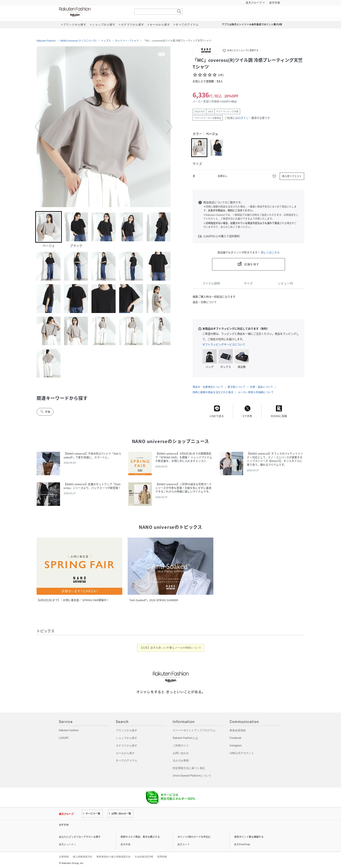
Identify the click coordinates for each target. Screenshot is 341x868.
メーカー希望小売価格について (256, 392)
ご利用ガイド (181, 746)
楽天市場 (274, 3)
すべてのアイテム (127, 761)
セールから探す (125, 753)
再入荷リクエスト (292, 176)
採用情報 (162, 857)
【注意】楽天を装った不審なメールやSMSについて (171, 648)
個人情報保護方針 (83, 857)
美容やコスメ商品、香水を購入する (140, 837)
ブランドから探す (127, 730)
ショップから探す (127, 738)
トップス (106, 41)
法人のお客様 (181, 761)
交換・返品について (261, 387)
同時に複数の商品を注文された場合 (213, 392)
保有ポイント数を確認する (249, 837)
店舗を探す (252, 264)
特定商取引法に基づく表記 (189, 768)
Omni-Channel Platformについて (192, 776)
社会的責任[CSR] (144, 857)
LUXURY (64, 738)
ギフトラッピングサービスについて (224, 345)
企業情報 (64, 857)
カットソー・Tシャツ (127, 41)
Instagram (236, 746)
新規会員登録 (238, 730)
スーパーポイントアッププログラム (194, 730)
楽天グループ (254, 3)
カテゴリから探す (127, 746)
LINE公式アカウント (242, 753)
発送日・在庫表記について (208, 387)
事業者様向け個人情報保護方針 (114, 857)
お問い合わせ (181, 753)
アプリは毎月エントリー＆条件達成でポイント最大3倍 (252, 24)
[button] (37, 127)
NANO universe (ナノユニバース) (78, 41)
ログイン (243, 118)
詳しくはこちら (270, 252)
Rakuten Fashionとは (185, 738)
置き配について (237, 387)
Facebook (235, 738)
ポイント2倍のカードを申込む (194, 837)
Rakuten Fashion (94, 12)
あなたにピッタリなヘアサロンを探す (80, 837)
